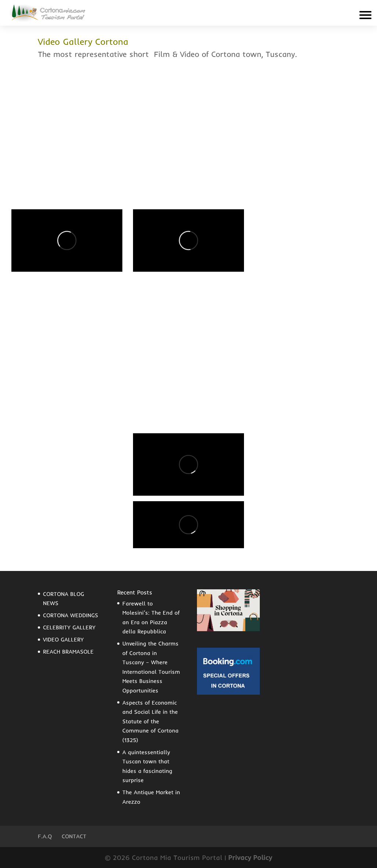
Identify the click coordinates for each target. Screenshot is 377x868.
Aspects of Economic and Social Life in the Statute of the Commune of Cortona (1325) (150, 721)
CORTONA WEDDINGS (71, 615)
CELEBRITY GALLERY (69, 627)
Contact (74, 836)
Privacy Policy (250, 858)
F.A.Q (45, 836)
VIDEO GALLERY (63, 639)
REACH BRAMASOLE (68, 652)
